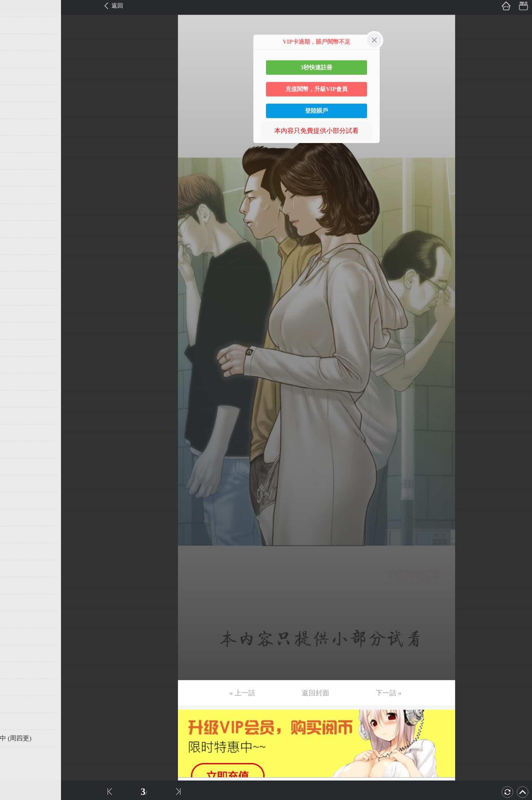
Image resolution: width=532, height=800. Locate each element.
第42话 (17, 704)
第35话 (17, 585)
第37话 (17, 619)
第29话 (17, 484)
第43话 (17, 721)
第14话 (17, 229)
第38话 (17, 636)
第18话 (17, 297)
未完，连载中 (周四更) (39, 738)
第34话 (17, 568)
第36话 (17, 602)
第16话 (17, 263)
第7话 (15, 110)
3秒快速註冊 (317, 67)
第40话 (17, 670)
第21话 (17, 348)
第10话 (17, 161)
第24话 (17, 399)
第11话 (17, 178)
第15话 (17, 246)
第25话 (17, 416)
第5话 (15, 76)
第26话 (17, 433)
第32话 (17, 535)
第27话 (17, 450)
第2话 (15, 25)
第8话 (15, 127)
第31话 (17, 518)
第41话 (17, 687)
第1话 (15, 8)
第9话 (15, 144)
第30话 (17, 501)
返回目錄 (24, 762)
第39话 (17, 653)
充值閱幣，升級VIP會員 (317, 89)
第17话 (17, 280)
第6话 (15, 93)
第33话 (17, 552)
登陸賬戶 (317, 111)
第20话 (17, 331)
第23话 (17, 382)
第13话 (17, 212)
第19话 (17, 314)
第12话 (17, 195)
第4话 (15, 59)
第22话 (17, 365)
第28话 (17, 467)
